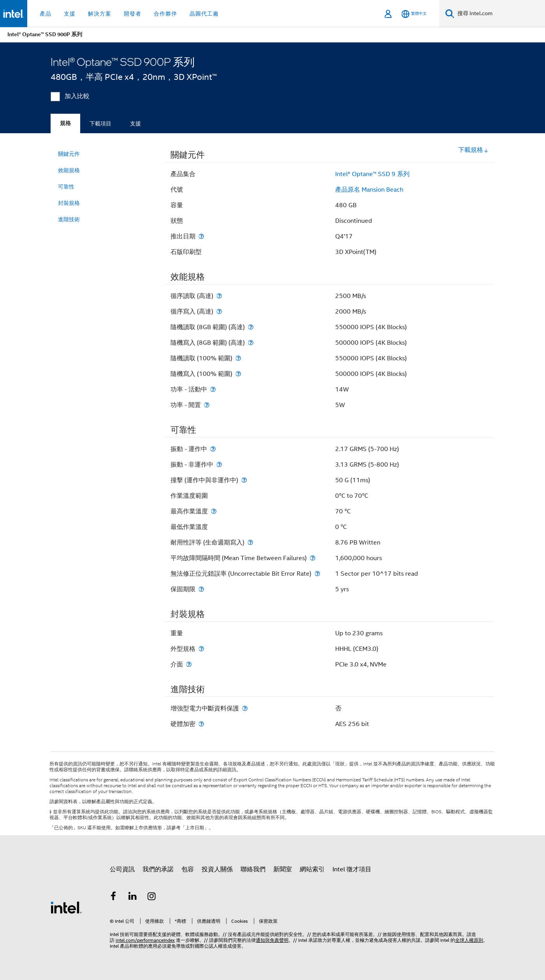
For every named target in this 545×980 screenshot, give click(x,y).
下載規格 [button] (473, 150)
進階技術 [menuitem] (69, 219)
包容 (188, 869)
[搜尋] (450, 13)
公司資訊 (122, 869)
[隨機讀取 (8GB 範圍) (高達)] (251, 327)
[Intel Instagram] (152, 897)
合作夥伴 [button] (165, 14)
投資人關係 (217, 869)
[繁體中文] (414, 14)
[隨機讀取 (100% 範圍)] (238, 358)
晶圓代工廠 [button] (204, 14)
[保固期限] (201, 589)
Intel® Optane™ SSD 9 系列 (372, 174)
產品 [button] (46, 14)
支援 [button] (70, 14)
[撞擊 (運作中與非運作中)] (244, 480)
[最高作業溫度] (214, 511)
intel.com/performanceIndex (145, 940)
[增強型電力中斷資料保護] (245, 708)
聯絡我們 (253, 869)
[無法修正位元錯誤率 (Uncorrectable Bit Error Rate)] (317, 574)
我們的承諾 (158, 869)
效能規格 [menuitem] (69, 170)
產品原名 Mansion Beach (369, 190)
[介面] (189, 664)
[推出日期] (201, 236)
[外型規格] (201, 649)
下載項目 (100, 123)
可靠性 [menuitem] (66, 187)
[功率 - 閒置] (207, 405)
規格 (65, 123)
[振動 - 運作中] (213, 449)
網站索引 (312, 869)
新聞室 (283, 869)
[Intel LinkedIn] (133, 897)
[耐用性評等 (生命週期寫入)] (250, 542)
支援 (135, 123)
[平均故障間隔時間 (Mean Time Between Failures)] (313, 558)
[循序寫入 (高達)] (219, 311)
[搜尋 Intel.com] (500, 14)
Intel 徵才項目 (352, 869)
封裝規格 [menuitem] (69, 203)
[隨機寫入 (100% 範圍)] (238, 374)
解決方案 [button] (100, 14)
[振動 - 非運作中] (219, 464)
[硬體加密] (201, 724)
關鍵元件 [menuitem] (69, 154)
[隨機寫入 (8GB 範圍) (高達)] (251, 343)
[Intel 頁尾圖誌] (66, 907)
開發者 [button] (133, 14)
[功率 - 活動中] (213, 389)
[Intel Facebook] (113, 897)
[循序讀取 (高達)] (219, 296)
